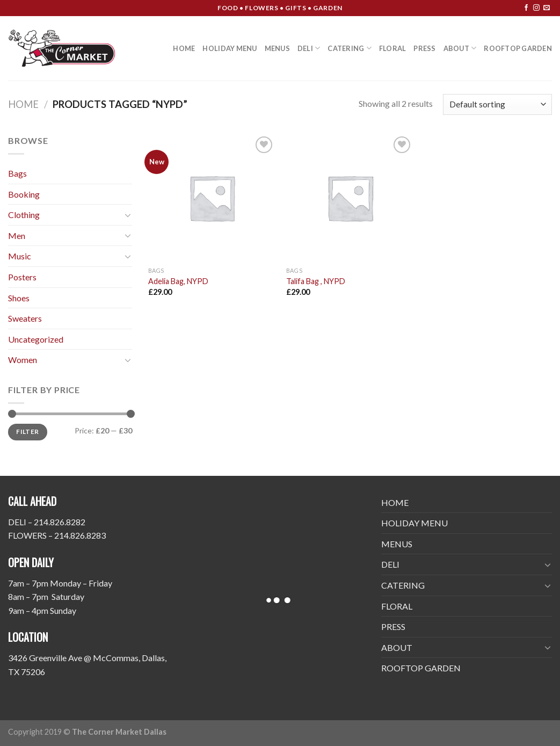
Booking (24, 194)
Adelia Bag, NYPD (178, 281)
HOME (184, 48)
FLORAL (393, 48)
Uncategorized (36, 339)
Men (17, 236)
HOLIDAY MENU (230, 48)
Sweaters (25, 318)
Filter (27, 432)
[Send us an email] (547, 8)
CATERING (350, 48)
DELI (309, 48)
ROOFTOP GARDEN (518, 48)
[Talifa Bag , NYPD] (350, 198)
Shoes (19, 298)
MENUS (277, 48)
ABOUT (460, 48)
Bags (17, 173)
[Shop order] (497, 104)
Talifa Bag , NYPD (316, 281)
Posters (22, 277)
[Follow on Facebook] (526, 8)
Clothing (24, 215)
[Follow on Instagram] (536, 8)
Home (23, 104)
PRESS (424, 48)
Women (23, 360)
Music (20, 256)
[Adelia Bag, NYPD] (212, 198)
